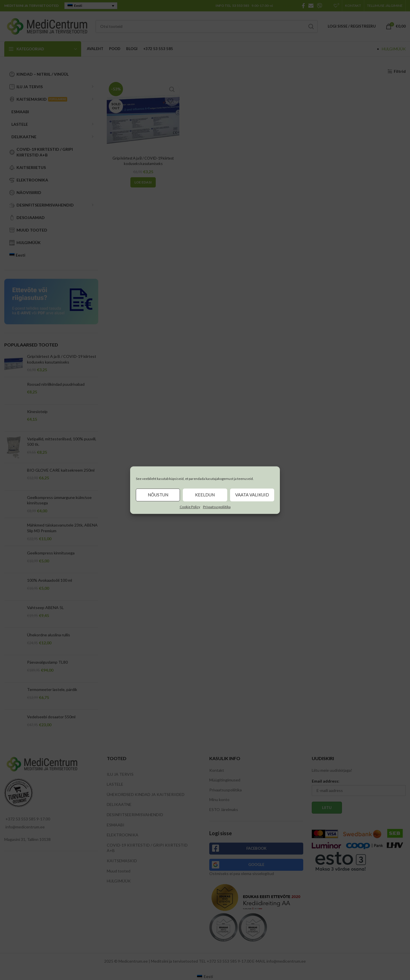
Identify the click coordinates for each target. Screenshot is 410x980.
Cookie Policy (190, 507)
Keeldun (205, 495)
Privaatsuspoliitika (217, 507)
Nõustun (158, 495)
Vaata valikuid (252, 495)
